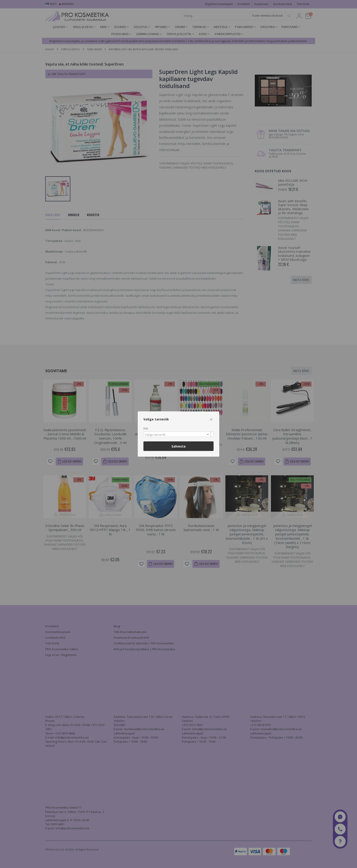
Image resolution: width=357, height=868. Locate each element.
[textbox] (177, 435)
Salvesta (178, 446)
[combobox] (178, 434)
